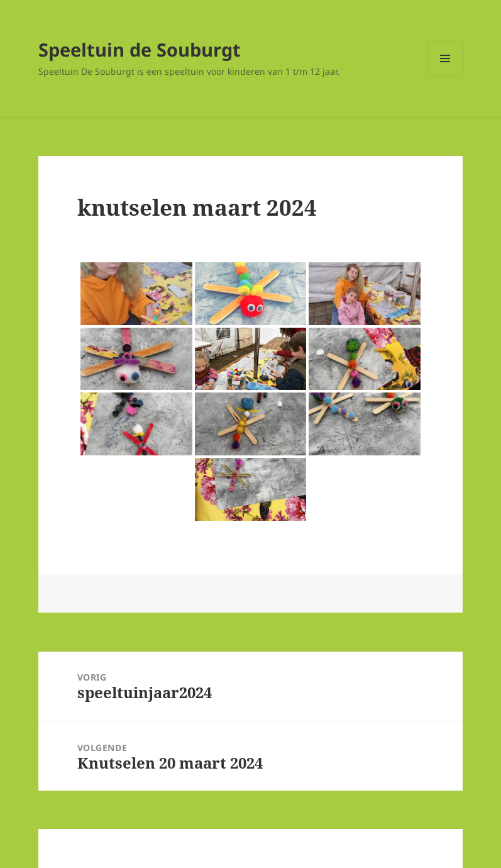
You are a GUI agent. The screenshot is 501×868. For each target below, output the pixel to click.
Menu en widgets (445, 76)
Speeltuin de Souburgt (140, 49)
